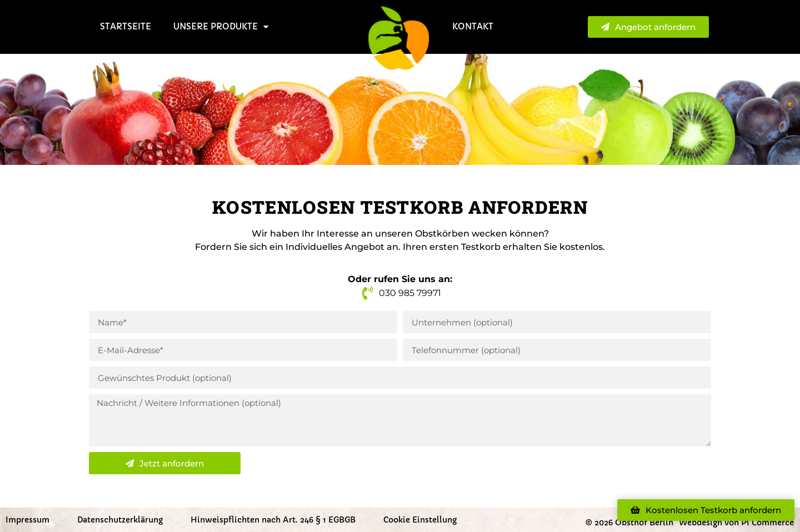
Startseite (126, 26)
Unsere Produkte (221, 27)
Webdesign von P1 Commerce (736, 523)
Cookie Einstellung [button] (420, 520)
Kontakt (473, 26)
